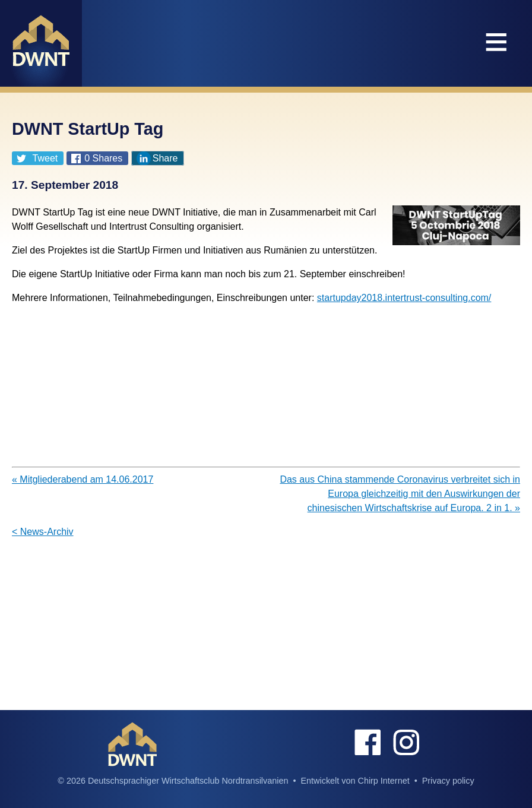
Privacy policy (448, 781)
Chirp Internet (383, 781)
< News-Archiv (43, 532)
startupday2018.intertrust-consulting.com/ (404, 298)
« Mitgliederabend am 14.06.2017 (83, 479)
